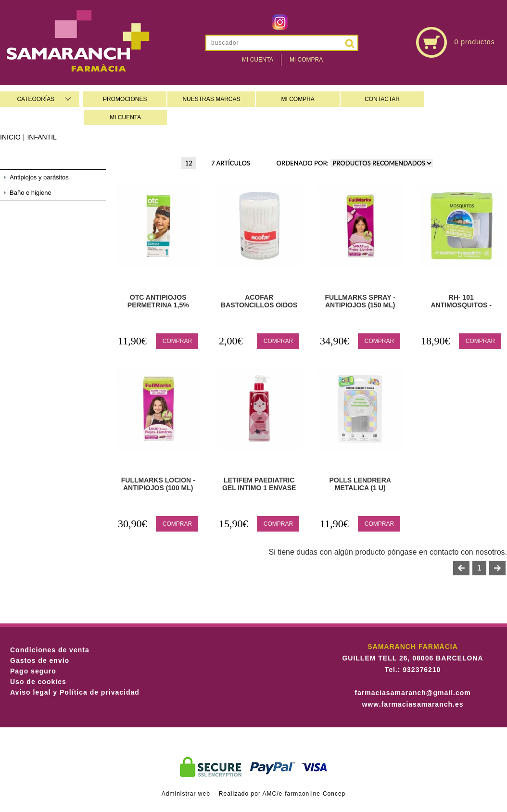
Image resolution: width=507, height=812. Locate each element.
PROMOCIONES (125, 99)
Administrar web (186, 794)
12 (189, 163)
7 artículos (231, 163)
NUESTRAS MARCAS (211, 99)
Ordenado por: (303, 163)
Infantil (42, 137)
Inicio (10, 137)
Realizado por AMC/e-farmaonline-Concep (282, 794)
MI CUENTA (125, 117)
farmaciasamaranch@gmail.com (412, 693)
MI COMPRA (298, 99)
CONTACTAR (382, 99)
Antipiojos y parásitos (39, 177)
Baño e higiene (31, 193)
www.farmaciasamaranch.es (412, 704)
